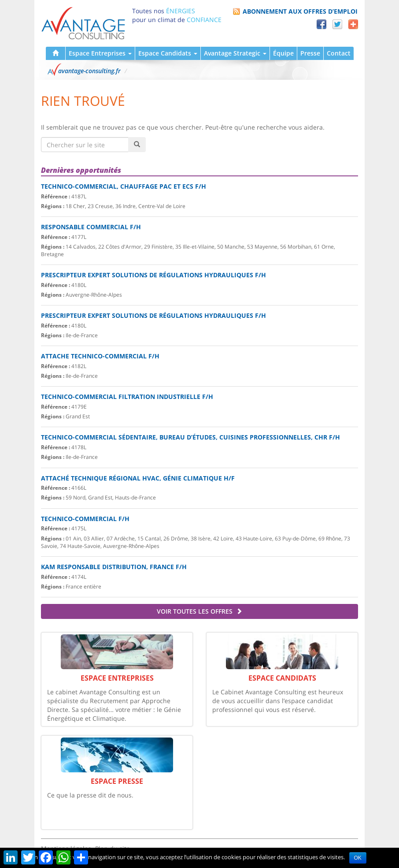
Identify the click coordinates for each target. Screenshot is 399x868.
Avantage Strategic (235, 53)
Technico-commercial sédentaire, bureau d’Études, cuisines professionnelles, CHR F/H (190, 437)
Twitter (337, 24)
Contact (339, 53)
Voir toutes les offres (199, 611)
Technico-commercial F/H (85, 519)
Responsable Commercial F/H (91, 227)
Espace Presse (117, 781)
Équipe (283, 53)
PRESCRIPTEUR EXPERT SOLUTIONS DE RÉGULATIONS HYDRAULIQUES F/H (153, 275)
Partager (353, 24)
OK (358, 858)
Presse (310, 53)
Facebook (321, 24)
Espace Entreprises (100, 53)
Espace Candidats (168, 53)
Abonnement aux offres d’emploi (300, 11)
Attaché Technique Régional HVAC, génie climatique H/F (138, 478)
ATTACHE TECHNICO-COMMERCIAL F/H (100, 356)
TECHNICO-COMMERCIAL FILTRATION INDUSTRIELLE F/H (127, 397)
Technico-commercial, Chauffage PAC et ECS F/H (124, 186)
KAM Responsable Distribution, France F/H (114, 567)
